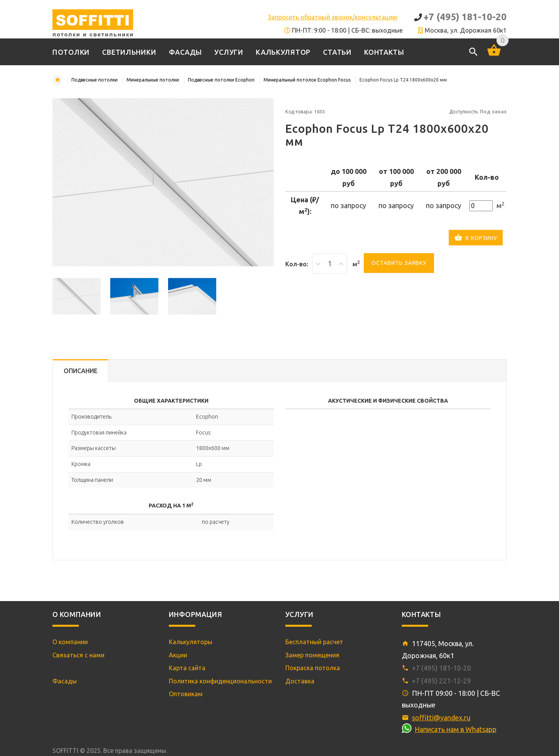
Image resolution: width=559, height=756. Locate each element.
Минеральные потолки (153, 80)
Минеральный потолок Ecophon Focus (307, 80)
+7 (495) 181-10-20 (465, 17)
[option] (76, 296)
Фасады (65, 681)
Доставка (300, 681)
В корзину (476, 238)
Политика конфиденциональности (220, 681)
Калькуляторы (191, 642)
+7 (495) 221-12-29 (441, 681)
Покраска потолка (313, 668)
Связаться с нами (78, 655)
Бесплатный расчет (314, 642)
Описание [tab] (81, 371)
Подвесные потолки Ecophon (221, 80)
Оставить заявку (399, 263)
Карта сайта (187, 668)
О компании (70, 642)
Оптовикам (186, 694)
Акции (178, 655)
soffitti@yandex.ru (441, 718)
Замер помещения (312, 655)
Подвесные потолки (95, 80)
